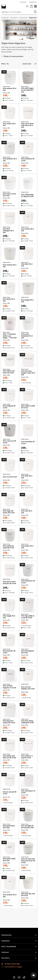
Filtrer (5, 64)
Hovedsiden (5, 18)
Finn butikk (23, 2)
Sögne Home (23, 18)
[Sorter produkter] (29, 64)
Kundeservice (33, 2)
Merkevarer (14, 18)
